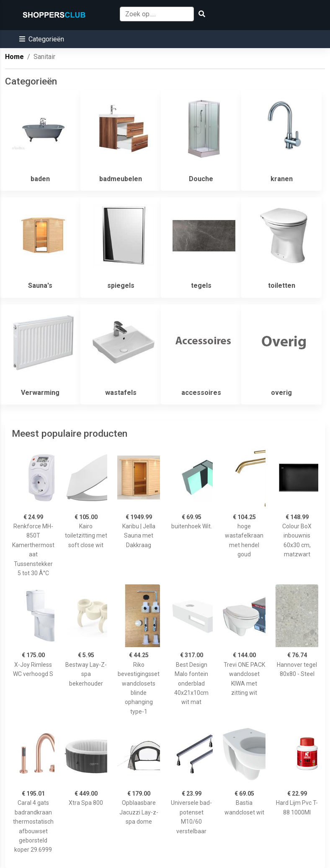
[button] (42, 39)
